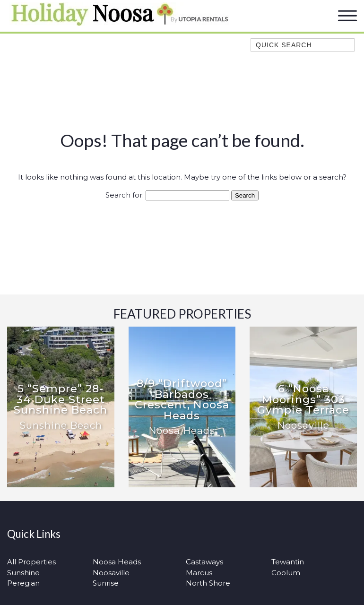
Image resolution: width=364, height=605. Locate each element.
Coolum (286, 573)
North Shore (208, 583)
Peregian (23, 583)
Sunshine (23, 573)
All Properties (31, 562)
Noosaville (111, 573)
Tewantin (288, 562)
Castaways (204, 562)
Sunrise (106, 583)
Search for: (125, 195)
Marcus (199, 573)
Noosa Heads (117, 562)
